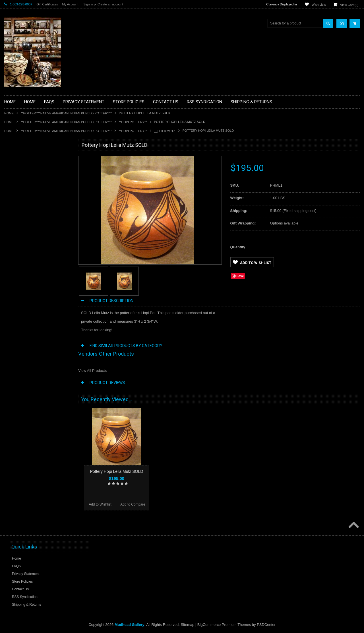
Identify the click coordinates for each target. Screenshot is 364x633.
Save (240, 276)
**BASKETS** (18, 168)
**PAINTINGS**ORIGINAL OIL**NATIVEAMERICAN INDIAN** (34, 276)
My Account (70, 4)
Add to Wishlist (252, 262)
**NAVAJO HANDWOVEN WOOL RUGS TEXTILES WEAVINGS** (38, 291)
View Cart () (349, 5)
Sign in (88, 4)
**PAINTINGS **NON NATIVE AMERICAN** (30, 180)
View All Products (92, 371)
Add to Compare (133, 504)
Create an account (110, 4)
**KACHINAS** (19, 235)
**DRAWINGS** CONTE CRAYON (34, 216)
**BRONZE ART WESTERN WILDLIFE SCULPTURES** (37, 204)
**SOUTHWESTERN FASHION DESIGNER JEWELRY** (31, 305)
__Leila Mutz (165, 131)
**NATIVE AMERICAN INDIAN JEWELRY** (31, 262)
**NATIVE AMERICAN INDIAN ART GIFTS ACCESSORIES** (34, 247)
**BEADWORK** (20, 192)
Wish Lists (319, 5)
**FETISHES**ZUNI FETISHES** (33, 226)
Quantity (238, 247)
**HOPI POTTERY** (133, 122)
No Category (17, 341)
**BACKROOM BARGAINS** (30, 158)
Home (9, 113)
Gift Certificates (47, 4)
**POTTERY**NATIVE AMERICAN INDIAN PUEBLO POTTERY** (66, 113)
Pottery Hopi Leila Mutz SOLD (117, 471)
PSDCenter (266, 625)
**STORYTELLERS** (24, 332)
